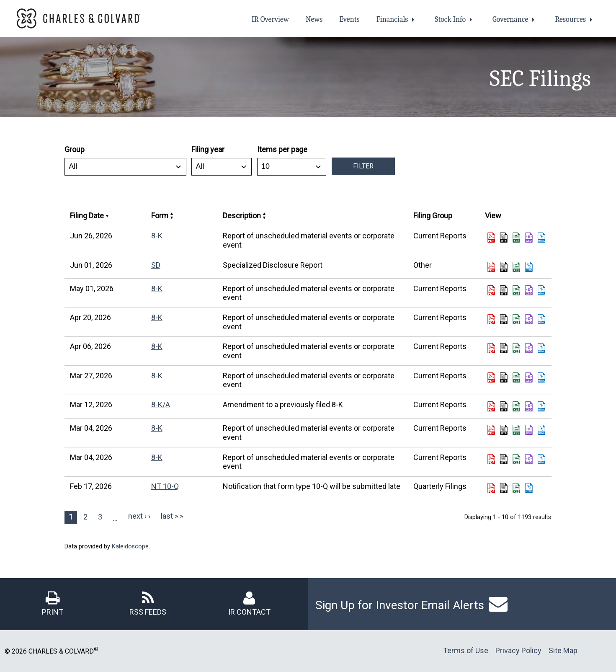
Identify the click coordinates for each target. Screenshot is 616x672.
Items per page (282, 149)
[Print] (53, 603)
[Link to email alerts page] (498, 604)
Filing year (208, 149)
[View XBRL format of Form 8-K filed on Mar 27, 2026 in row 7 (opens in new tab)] (529, 377)
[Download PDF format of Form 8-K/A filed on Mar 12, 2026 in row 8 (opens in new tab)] (491, 406)
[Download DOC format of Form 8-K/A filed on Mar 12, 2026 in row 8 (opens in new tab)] (504, 406)
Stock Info (450, 19)
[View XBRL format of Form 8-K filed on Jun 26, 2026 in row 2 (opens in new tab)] (529, 238)
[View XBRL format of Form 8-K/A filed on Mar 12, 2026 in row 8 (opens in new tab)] (529, 406)
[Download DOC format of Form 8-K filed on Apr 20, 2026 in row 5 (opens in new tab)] (504, 319)
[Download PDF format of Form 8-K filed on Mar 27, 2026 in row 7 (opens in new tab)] (491, 377)
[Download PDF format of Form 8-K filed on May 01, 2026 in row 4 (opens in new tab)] (491, 290)
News (314, 19)
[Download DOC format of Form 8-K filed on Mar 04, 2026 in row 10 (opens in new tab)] (504, 459)
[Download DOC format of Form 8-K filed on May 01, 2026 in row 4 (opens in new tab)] (504, 290)
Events (349, 19)
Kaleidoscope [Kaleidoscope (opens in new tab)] (130, 547)
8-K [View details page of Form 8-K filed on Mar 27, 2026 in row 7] (157, 376)
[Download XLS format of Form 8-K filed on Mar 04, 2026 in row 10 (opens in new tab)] (516, 459)
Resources (570, 19)
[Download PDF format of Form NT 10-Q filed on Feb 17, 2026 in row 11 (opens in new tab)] (491, 488)
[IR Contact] (249, 603)
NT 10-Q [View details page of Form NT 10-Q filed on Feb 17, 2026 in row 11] (165, 486)
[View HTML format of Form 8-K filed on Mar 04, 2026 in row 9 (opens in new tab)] (541, 430)
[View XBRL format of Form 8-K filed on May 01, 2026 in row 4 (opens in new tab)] (529, 290)
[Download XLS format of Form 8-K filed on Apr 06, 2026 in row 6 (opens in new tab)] (516, 348)
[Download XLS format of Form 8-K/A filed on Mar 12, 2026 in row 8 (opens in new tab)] (516, 406)
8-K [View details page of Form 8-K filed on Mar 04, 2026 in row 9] (157, 428)
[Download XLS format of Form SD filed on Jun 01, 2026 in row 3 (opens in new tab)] (516, 267)
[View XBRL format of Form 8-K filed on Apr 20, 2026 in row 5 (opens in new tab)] (529, 319)
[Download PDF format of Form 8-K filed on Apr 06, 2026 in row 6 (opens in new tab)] (491, 348)
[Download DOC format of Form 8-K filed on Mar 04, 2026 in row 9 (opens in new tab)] (504, 430)
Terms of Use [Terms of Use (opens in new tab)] (466, 650)
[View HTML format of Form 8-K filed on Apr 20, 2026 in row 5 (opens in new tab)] (541, 319)
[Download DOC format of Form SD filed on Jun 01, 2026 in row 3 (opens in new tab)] (504, 267)
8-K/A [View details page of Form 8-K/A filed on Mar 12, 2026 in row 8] (161, 404)
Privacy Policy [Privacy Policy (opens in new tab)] (518, 650)
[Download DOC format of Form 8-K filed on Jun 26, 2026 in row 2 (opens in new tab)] (504, 238)
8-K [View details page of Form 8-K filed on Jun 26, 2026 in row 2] (157, 236)
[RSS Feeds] (148, 603)
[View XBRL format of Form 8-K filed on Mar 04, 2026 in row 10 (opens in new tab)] (529, 459)
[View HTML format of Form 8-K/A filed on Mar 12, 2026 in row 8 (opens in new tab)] (541, 406)
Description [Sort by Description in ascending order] (244, 216)
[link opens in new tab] (78, 18)
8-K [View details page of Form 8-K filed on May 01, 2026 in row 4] (157, 288)
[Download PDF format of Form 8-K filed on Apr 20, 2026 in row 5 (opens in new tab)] (491, 319)
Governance (510, 19)
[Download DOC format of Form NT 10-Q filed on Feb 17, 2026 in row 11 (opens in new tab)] (504, 488)
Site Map (563, 650)
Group (75, 149)
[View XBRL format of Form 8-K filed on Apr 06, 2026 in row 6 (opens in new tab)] (529, 348)
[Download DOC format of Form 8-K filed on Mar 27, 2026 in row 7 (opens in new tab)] (504, 377)
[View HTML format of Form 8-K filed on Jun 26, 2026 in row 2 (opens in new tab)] (541, 238)
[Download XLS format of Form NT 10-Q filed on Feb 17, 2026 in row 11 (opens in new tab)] (516, 488)
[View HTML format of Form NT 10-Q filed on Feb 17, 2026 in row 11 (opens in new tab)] (529, 488)
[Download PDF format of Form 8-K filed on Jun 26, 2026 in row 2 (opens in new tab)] (491, 238)
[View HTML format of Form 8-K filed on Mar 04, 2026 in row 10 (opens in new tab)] (541, 459)
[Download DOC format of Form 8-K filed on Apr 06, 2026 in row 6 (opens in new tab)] (504, 348)
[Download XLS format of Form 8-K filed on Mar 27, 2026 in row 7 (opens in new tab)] (516, 377)
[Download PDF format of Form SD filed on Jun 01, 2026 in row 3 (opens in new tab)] (491, 267)
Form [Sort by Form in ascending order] (162, 216)
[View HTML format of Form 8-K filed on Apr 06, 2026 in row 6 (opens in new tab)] (541, 348)
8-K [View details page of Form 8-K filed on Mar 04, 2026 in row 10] (157, 457)
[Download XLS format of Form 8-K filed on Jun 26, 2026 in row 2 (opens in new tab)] (516, 238)
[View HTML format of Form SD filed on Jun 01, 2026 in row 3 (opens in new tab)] (529, 267)
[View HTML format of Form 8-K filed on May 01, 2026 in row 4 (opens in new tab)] (541, 290)
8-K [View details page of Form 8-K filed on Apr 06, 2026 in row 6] (157, 346)
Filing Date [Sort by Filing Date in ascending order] (89, 216)
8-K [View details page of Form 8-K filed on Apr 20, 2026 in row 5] (157, 317)
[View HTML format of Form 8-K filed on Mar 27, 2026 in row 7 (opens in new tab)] (541, 377)
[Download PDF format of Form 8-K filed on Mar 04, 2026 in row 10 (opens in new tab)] (491, 459)
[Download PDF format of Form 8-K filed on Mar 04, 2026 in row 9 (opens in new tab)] (491, 430)
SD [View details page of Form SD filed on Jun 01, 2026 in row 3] (156, 265)
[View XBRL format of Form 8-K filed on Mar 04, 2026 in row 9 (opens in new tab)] (529, 430)
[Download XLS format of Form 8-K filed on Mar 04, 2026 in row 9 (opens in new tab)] (516, 430)
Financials (392, 19)
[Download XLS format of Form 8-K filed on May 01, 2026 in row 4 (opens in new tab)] (516, 290)
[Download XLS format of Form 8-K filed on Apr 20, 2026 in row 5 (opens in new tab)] (516, 319)
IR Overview (270, 19)
